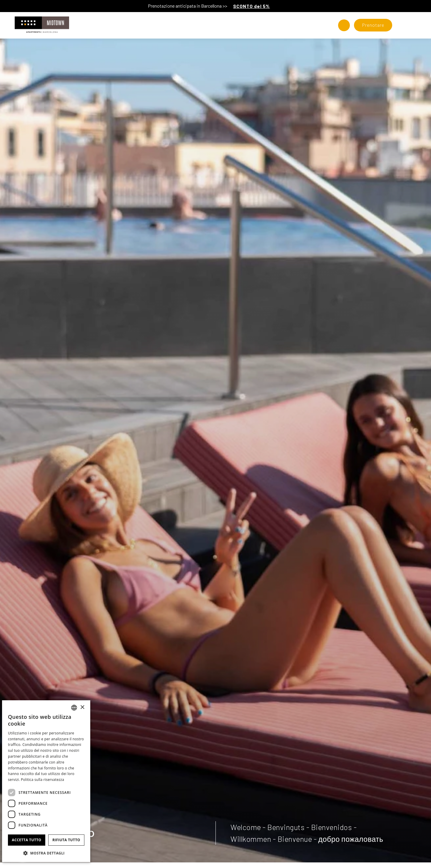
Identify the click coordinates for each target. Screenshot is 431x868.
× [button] (82, 707)
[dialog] (46, 781)
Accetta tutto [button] (26, 840)
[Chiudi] (425, 6)
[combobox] (74, 708)
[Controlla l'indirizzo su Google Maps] (344, 25)
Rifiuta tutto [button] (66, 840)
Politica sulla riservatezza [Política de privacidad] (42, 780)
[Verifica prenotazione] (373, 25)
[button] (46, 853)
